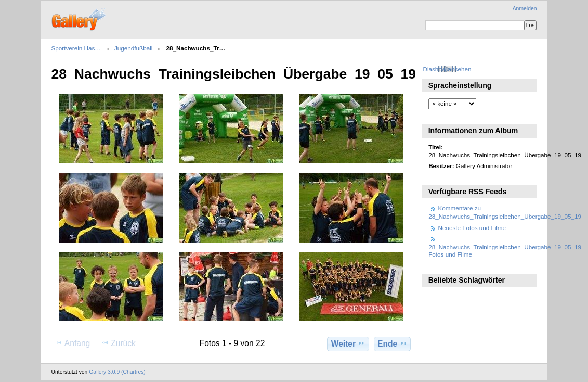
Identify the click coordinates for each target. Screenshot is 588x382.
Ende (392, 343)
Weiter (349, 343)
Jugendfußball (133, 48)
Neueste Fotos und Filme (472, 228)
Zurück (118, 343)
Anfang (73, 343)
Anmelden (525, 9)
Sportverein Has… (76, 48)
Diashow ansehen (447, 69)
